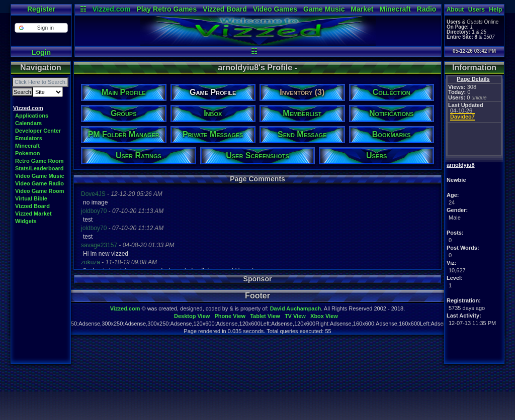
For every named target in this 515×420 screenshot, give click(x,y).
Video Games (275, 9)
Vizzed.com (111, 9)
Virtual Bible (31, 198)
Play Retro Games (166, 9)
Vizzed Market (33, 214)
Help (495, 10)
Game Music (324, 9)
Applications (32, 116)
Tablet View (265, 316)
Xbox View (324, 316)
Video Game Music (40, 176)
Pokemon (28, 153)
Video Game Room (40, 191)
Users (477, 10)
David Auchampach (296, 308)
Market (362, 9)
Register (41, 9)
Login (41, 52)
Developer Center (38, 131)
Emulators (29, 138)
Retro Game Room (39, 161)
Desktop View (192, 316)
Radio (427, 9)
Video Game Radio (39, 183)
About (455, 10)
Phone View (230, 316)
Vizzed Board (225, 9)
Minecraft (395, 9)
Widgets (26, 221)
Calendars (28, 123)
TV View (295, 316)
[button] (41, 28)
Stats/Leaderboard (39, 168)
